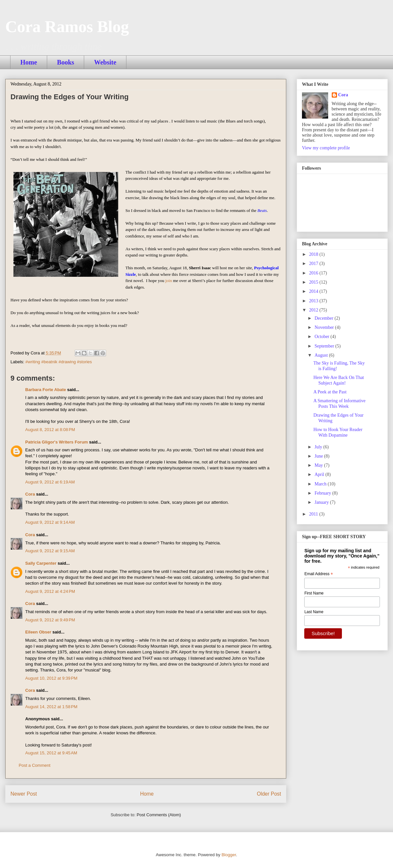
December (324, 318)
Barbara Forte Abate (46, 390)
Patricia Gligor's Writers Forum (56, 442)
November (325, 327)
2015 (314, 282)
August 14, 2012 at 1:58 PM (51, 707)
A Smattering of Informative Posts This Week (339, 404)
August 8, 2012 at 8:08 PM (50, 430)
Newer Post (24, 794)
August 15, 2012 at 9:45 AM (51, 753)
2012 (314, 310)
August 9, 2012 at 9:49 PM (50, 620)
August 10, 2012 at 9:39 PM (51, 678)
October (322, 337)
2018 (314, 254)
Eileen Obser (38, 632)
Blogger (229, 855)
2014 (314, 291)
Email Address (318, 574)
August (322, 355)
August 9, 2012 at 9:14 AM (50, 522)
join (169, 281)
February (323, 493)
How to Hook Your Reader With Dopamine (338, 432)
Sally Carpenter (41, 563)
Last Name (314, 612)
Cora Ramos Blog (67, 27)
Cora (30, 494)
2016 (314, 273)
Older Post (269, 794)
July (319, 447)
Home (29, 62)
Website (105, 62)
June (319, 456)
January (322, 502)
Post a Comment (35, 765)
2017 (314, 264)
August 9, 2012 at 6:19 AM (50, 482)
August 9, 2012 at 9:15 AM (50, 551)
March (321, 484)
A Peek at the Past (330, 392)
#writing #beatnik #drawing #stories (59, 362)
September (325, 346)
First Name (314, 593)
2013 (314, 301)
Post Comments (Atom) (159, 815)
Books (65, 62)
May (319, 465)
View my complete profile (326, 148)
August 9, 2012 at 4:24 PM (50, 591)
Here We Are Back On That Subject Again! (339, 380)
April (320, 474)
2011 (314, 514)
